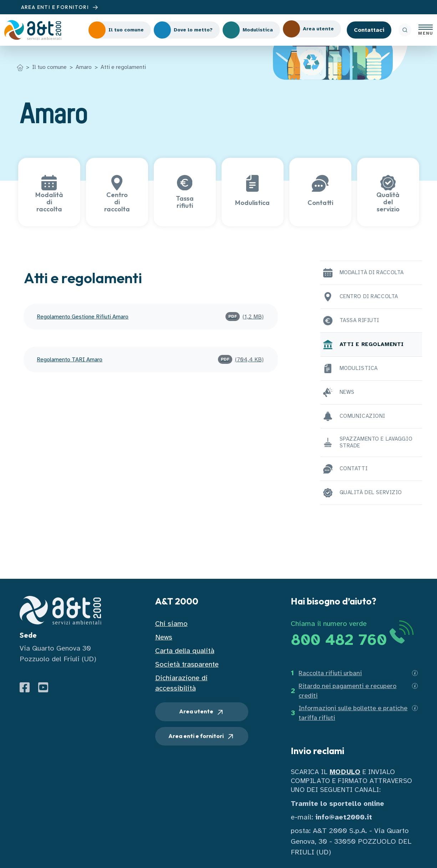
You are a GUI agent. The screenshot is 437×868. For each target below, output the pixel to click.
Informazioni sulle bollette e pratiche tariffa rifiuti (353, 713)
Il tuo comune (49, 67)
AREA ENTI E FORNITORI (61, 7)
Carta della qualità (185, 651)
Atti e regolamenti (123, 67)
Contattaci (369, 30)
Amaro (84, 67)
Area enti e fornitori (202, 737)
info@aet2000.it (344, 817)
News (164, 637)
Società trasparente (187, 664)
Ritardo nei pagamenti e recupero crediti (347, 691)
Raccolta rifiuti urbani (330, 673)
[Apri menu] (426, 30)
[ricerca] (405, 30)
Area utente (202, 712)
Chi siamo (171, 624)
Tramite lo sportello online (337, 804)
